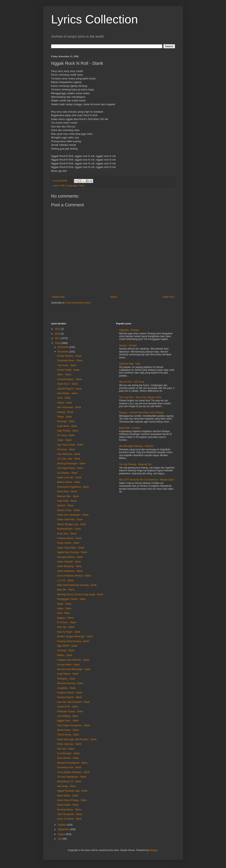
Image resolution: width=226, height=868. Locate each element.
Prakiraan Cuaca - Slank (70, 711)
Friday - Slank (64, 417)
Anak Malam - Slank (68, 674)
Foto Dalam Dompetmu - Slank (73, 725)
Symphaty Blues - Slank (70, 361)
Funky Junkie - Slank (68, 543)
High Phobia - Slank (68, 431)
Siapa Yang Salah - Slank (71, 548)
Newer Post (58, 297)
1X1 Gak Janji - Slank (68, 459)
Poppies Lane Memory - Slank (73, 660)
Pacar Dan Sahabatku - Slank (73, 515)
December (63, 347)
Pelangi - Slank (65, 412)
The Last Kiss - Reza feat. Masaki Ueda (140, 397)
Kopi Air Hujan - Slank (69, 632)
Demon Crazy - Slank (68, 510)
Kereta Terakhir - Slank (69, 356)
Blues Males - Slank (68, 796)
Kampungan (72, 186)
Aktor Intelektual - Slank (70, 571)
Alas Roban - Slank (67, 393)
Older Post (168, 297)
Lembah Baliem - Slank (69, 379)
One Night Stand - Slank (70, 468)
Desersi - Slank (65, 505)
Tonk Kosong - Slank (68, 735)
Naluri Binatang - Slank (69, 566)
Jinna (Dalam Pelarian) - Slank (73, 772)
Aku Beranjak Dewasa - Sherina (136, 446)
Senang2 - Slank (66, 421)
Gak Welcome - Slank (69, 454)
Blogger (154, 850)
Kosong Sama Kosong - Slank (73, 641)
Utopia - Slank (64, 403)
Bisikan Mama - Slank (69, 482)
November (63, 352)
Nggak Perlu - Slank (68, 721)
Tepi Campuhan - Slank (69, 814)
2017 (58, 338)
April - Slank (63, 613)
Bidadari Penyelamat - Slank (72, 763)
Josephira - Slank (66, 688)
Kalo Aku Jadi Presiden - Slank (73, 702)
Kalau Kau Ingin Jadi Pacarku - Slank (77, 739)
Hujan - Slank (64, 608)
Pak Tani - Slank (66, 749)
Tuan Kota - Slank (67, 365)
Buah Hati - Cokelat (129, 428)
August (62, 834)
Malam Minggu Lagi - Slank (71, 524)
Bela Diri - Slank (66, 590)
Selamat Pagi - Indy (130, 364)
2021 (58, 329)
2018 (58, 334)
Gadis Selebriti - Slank (69, 562)
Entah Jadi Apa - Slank (69, 744)
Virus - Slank (64, 398)
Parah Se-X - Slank (67, 384)
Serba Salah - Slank (68, 805)
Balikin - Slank (65, 655)
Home (113, 297)
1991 (63, 186)
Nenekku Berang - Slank (70, 683)
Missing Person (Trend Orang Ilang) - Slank (80, 594)
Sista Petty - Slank (67, 501)
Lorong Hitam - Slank (68, 665)
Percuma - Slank (66, 449)
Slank (82, 186)
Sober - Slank (64, 440)
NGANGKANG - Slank (69, 529)
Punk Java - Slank (67, 534)
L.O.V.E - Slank (65, 580)
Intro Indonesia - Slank (69, 407)
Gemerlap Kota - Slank (69, 767)
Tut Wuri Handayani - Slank (72, 777)
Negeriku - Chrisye (129, 330)
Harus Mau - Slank (67, 491)
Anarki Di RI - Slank (67, 707)
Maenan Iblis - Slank (68, 496)
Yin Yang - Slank (66, 435)
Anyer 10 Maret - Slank (69, 819)
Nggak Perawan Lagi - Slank (72, 791)
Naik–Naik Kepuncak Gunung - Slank (77, 585)
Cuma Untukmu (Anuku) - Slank (74, 576)
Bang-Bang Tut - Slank (69, 781)
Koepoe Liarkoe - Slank (69, 693)
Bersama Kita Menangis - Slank (74, 669)
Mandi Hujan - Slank (68, 730)
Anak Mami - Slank (67, 426)
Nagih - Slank (64, 604)
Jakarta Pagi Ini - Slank (69, 389)
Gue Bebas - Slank (67, 473)
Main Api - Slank (66, 627)
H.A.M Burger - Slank (68, 753)
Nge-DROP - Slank (67, 646)
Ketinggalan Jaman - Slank (71, 599)
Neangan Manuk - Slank (70, 557)
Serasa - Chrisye (128, 346)
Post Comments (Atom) (78, 303)
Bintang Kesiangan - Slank (71, 463)
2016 (58, 343)
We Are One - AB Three (132, 382)
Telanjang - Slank (66, 679)
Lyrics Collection (95, 19)
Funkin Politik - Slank (68, 370)
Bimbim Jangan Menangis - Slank (75, 636)
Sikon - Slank (64, 375)
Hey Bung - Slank (66, 786)
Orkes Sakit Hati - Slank (70, 519)
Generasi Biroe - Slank (69, 810)
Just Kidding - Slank (68, 716)
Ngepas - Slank (65, 618)
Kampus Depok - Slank (69, 697)
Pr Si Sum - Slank (66, 622)
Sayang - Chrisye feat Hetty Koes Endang (141, 413)
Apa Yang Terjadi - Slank (70, 445)
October (62, 825)
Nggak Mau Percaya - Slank (72, 552)
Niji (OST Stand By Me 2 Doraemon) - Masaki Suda (146, 480)
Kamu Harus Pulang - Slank (72, 800)
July (60, 839)
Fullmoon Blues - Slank (69, 538)
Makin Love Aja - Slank (69, 477)
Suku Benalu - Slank (68, 758)
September (64, 829)
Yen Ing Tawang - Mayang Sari (135, 464)
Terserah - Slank (66, 650)
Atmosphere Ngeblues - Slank (73, 487)
